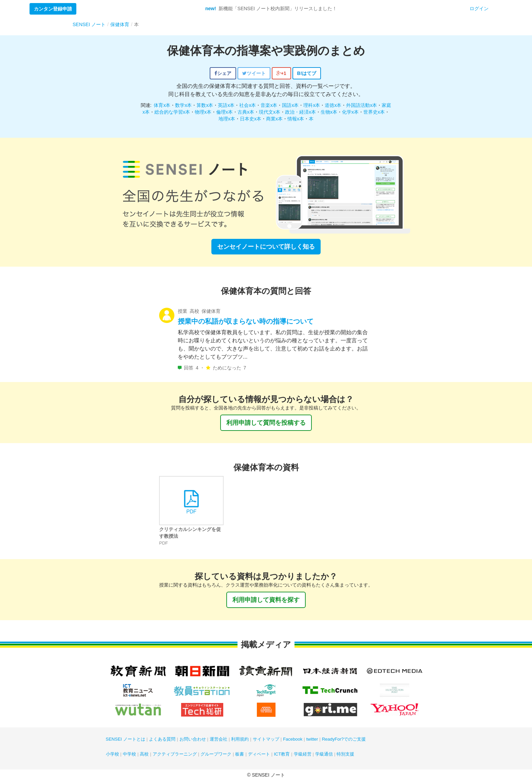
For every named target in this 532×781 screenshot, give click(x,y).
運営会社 (218, 739)
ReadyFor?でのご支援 (344, 739)
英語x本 (226, 105)
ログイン (479, 8)
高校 (144, 754)
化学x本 (350, 112)
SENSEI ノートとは (126, 739)
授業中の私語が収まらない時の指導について (246, 321)
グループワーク (216, 754)
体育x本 (162, 105)
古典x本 (246, 112)
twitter (312, 739)
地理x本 (227, 119)
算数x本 (205, 105)
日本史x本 (251, 119)
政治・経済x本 (300, 112)
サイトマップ (266, 739)
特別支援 (345, 754)
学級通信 (324, 754)
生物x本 (329, 112)
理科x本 (312, 105)
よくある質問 (162, 739)
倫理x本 (224, 112)
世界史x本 (374, 112)
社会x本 (248, 105)
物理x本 (203, 112)
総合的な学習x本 (172, 112)
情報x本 (296, 119)
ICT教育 (282, 754)
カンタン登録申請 (53, 9)
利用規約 (240, 739)
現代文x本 (270, 112)
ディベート (259, 754)
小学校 (112, 754)
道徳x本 (333, 105)
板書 (240, 754)
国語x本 (290, 105)
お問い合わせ (193, 739)
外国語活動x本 (362, 105)
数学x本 (183, 105)
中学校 (129, 754)
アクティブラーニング (175, 754)
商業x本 (274, 119)
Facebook (293, 739)
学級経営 (303, 754)
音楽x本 (269, 105)
